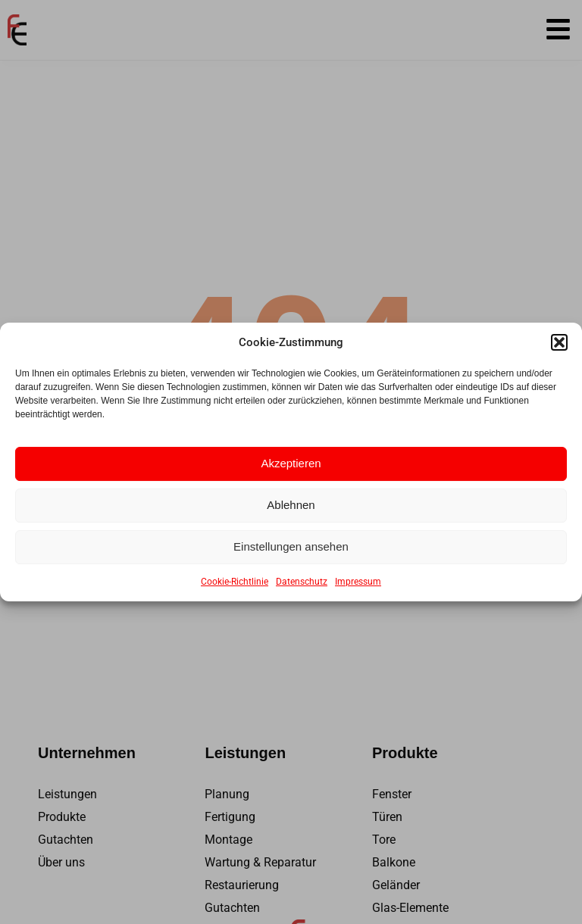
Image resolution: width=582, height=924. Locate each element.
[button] (559, 342)
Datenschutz (302, 582)
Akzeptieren (291, 463)
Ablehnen (291, 505)
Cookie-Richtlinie (235, 582)
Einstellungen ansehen (291, 546)
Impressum (358, 582)
